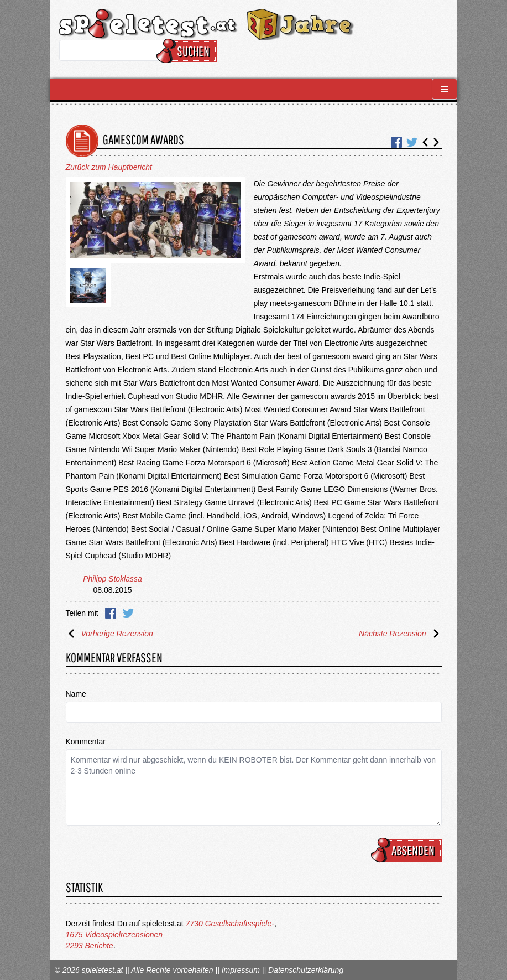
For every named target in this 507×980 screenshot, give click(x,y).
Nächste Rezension (400, 634)
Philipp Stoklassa (113, 579)
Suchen (188, 51)
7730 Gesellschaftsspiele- (230, 924)
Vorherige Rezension (109, 634)
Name (76, 694)
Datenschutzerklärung (306, 970)
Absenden (408, 850)
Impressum (241, 970)
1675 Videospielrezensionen (114, 935)
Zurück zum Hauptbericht (109, 167)
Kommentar (86, 742)
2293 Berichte (90, 946)
